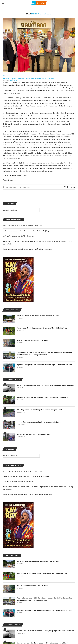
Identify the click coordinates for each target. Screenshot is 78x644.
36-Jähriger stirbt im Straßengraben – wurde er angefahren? (40, 410)
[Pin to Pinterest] (72, 187)
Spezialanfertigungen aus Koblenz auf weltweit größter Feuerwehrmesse (27, 495)
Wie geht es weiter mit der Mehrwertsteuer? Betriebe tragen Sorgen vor (29, 78)
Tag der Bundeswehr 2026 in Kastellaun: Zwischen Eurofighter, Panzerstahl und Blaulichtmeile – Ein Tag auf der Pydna (45, 599)
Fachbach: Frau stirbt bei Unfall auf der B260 (33, 434)
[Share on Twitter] (70, 187)
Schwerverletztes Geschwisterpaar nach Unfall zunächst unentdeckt (43, 397)
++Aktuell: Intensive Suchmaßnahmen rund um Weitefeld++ (39, 422)
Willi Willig (14, 80)
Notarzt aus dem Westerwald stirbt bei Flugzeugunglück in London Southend (46, 631)
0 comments (25, 187)
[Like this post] (65, 187)
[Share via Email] (74, 187)
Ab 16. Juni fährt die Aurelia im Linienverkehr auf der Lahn (23, 471)
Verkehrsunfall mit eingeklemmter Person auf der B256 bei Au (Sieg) (26, 476)
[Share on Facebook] (67, 187)
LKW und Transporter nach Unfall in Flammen (18, 482)
